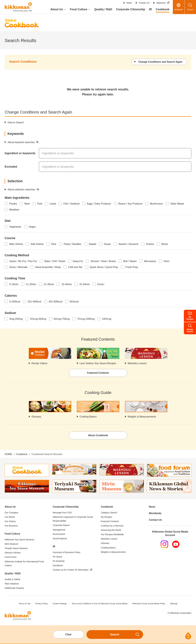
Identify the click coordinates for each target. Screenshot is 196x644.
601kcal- (74, 302)
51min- (101, 284)
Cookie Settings (59, 604)
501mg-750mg (62, 319)
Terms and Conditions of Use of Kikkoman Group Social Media (99, 604)
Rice (54, 244)
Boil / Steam (130, 261)
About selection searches (22, 189)
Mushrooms (156, 204)
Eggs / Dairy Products (99, 204)
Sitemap (174, 604)
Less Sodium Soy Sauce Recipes (98, 363)
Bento (165, 244)
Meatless (14, 210)
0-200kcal (15, 302)
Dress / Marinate (18, 267)
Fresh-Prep (132, 267)
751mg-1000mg (86, 319)
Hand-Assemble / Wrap (48, 267)
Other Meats (177, 204)
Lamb (53, 204)
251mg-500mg (38, 319)
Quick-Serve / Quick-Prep (104, 267)
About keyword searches (21, 142)
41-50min (85, 284)
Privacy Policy (41, 604)
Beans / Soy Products (131, 204)
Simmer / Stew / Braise (103, 261)
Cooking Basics (88, 417)
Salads (92, 244)
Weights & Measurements (142, 417)
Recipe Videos (40, 363)
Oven (166, 261)
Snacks (150, 244)
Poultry (13, 204)
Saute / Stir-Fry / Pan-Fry (23, 261)
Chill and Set (75, 267)
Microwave (150, 261)
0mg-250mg (16, 319)
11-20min (31, 284)
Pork (40, 204)
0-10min (14, 284)
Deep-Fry (78, 261)
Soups (107, 244)
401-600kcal (55, 302)
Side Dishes (37, 244)
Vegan (32, 227)
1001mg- (107, 319)
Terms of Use (24, 604)
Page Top (188, 636)
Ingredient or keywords (20, 153)
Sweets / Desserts (128, 244)
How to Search (16, 122)
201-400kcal (34, 302)
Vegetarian (15, 227)
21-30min (49, 284)
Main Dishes (16, 244)
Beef (27, 204)
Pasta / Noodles (72, 244)
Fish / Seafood (71, 204)
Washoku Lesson (137, 363)
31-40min (67, 284)
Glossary (36, 417)
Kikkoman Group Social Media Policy (149, 604)
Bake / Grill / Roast (55, 261)
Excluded (11, 167)
